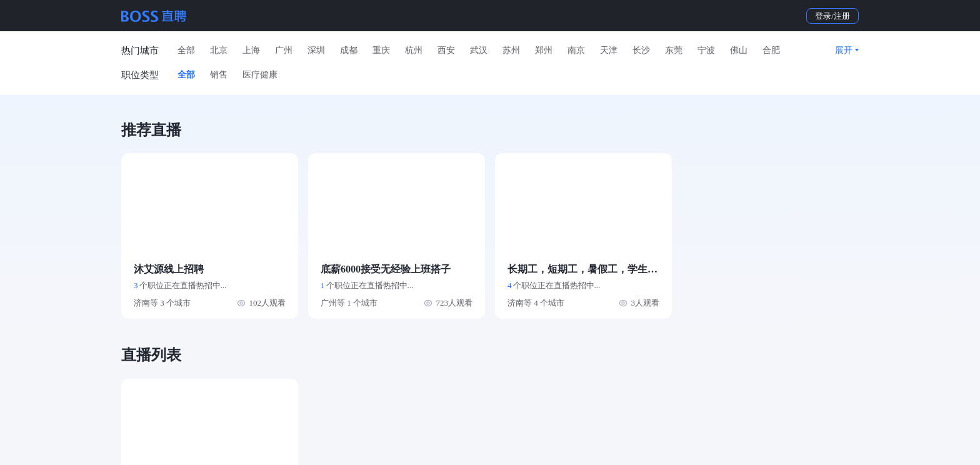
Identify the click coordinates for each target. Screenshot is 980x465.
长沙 (641, 50)
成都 (349, 50)
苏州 (511, 50)
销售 (219, 75)
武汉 (479, 50)
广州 (284, 50)
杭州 (414, 50)
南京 (576, 50)
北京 (219, 50)
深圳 (316, 50)
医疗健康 (260, 75)
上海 (251, 50)
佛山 (739, 50)
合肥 (771, 50)
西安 (446, 50)
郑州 (544, 50)
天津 (609, 50)
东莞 (674, 50)
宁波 (706, 50)
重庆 (381, 50)
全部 (186, 50)
